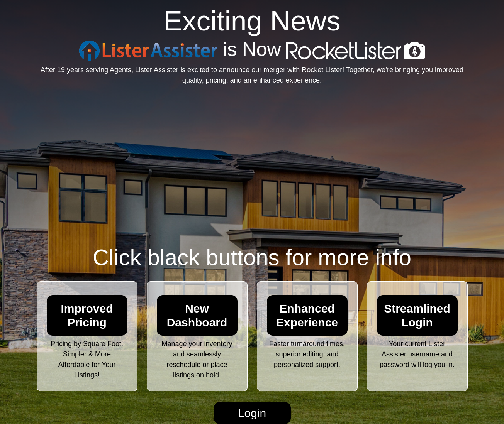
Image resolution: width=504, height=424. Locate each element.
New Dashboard (197, 315)
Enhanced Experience (307, 315)
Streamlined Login (417, 315)
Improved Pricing (87, 315)
